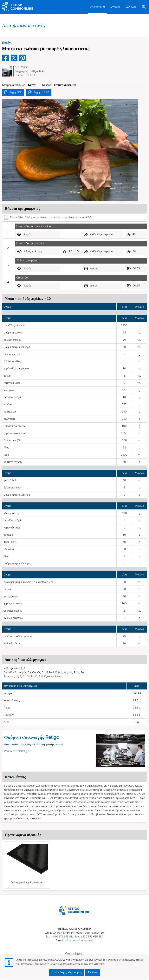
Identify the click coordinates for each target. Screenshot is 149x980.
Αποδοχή (92, 972)
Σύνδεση (131, 7)
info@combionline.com (79, 940)
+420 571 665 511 (62, 937)
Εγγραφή (116, 7)
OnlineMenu (97, 7)
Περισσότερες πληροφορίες (66, 972)
